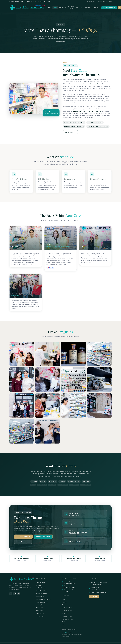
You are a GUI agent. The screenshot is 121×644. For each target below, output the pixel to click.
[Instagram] (15, 594)
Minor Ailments (40, 596)
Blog (77, 8)
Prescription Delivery (42, 591)
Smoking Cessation (41, 605)
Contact (88, 8)
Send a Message (23, 542)
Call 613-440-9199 (23, 537)
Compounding (40, 613)
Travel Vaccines (40, 582)
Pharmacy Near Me (67, 619)
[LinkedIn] (19, 594)
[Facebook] (11, 594)
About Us (65, 602)
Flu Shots (38, 585)
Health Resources (67, 616)
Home (49, 8)
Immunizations (40, 611)
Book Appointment (109, 8)
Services (63, 8)
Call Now (94, 597)
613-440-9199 (74, 514)
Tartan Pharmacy (68, 632)
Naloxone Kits (40, 608)
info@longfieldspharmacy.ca (76, 524)
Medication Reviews (41, 594)
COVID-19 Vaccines (41, 588)
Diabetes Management (42, 602)
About (55, 8)
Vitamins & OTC (40, 616)
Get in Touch (70, 132)
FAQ (82, 8)
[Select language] (96, 8)
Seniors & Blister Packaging (43, 599)
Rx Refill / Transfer (67, 611)
